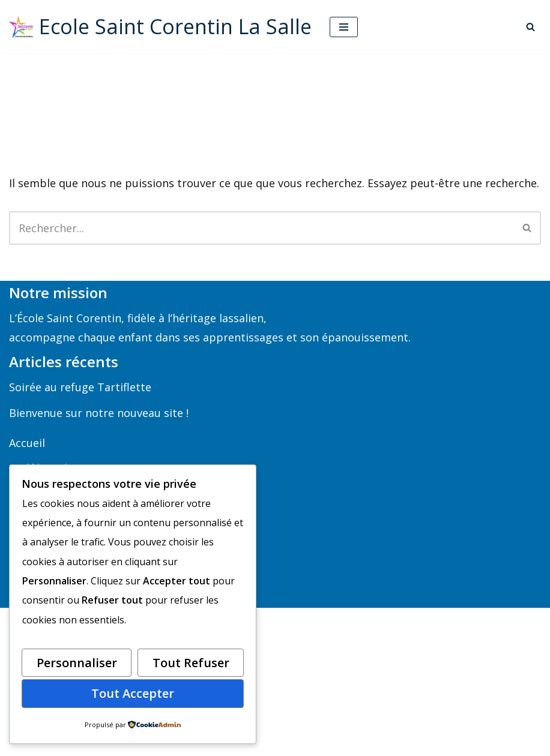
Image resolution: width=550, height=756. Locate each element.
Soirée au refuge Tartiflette (80, 387)
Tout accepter (133, 693)
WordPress (329, 742)
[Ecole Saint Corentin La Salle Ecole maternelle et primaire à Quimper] (160, 27)
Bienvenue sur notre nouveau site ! (99, 413)
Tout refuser (191, 663)
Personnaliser (77, 663)
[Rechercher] (530, 27)
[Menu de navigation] (344, 27)
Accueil (27, 443)
